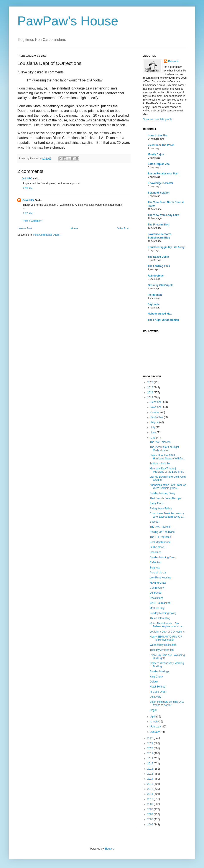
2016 (151, 769)
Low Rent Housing (160, 578)
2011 (151, 794)
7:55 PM (28, 188)
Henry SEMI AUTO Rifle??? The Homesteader (166, 638)
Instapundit (155, 295)
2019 (151, 753)
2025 (151, 388)
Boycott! (154, 522)
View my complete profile (158, 119)
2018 (151, 759)
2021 (151, 743)
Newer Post (25, 229)
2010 (151, 799)
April (153, 717)
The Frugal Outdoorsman (163, 320)
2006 (151, 819)
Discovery (155, 697)
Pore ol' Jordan (158, 573)
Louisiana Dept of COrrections (167, 632)
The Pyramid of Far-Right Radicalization (164, 449)
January (155, 732)
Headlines (155, 552)
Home (74, 229)
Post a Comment (32, 221)
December (157, 402)
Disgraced (156, 593)
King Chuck (156, 677)
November (157, 407)
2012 (151, 789)
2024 (151, 393)
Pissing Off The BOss (162, 532)
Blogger (109, 849)
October (155, 412)
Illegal (153, 710)
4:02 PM (28, 213)
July (153, 427)
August (155, 422)
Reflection (155, 562)
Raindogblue (156, 276)
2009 (151, 804)
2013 (151, 784)
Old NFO (27, 179)
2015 (151, 774)
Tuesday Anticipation (162, 650)
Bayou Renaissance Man (163, 174)
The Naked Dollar (158, 257)
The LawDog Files (159, 266)
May (153, 438)
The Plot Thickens (160, 442)
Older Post (123, 229)
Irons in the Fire (158, 136)
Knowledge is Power (160, 183)
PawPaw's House (68, 21)
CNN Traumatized (160, 603)
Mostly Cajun (156, 154)
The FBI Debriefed (160, 537)
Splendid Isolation (159, 193)
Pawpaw (173, 61)
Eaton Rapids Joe (159, 164)
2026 (151, 382)
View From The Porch (161, 145)
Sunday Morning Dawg (163, 557)
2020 (151, 748)
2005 (151, 825)
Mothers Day (157, 608)
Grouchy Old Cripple (160, 285)
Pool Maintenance (160, 542)
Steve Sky (28, 200)
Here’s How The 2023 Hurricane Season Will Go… (168, 457)
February (156, 727)
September (157, 417)
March (154, 722)
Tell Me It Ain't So (160, 464)
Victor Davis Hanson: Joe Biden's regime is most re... (167, 625)
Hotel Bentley (157, 687)
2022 (151, 738)
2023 (151, 398)
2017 (151, 764)
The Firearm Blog (159, 225)
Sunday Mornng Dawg (163, 493)
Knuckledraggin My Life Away (166, 247)
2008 (151, 809)
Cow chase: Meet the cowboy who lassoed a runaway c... (167, 515)
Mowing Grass (158, 583)
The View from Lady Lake (163, 215)
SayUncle (154, 304)
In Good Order (158, 692)
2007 (151, 814)
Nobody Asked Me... (160, 314)
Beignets (155, 568)
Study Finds (157, 503)
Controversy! (157, 588)
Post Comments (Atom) (47, 235)
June (154, 432)
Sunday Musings (159, 671)
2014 (151, 779)
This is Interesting (160, 618)
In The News (157, 547)
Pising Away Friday (161, 509)
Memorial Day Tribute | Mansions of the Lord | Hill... (168, 470)
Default (154, 682)
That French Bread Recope (165, 498)
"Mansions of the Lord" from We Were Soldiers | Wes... (168, 487)
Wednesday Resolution (163, 645)
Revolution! (156, 598)
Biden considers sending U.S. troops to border (167, 703)
